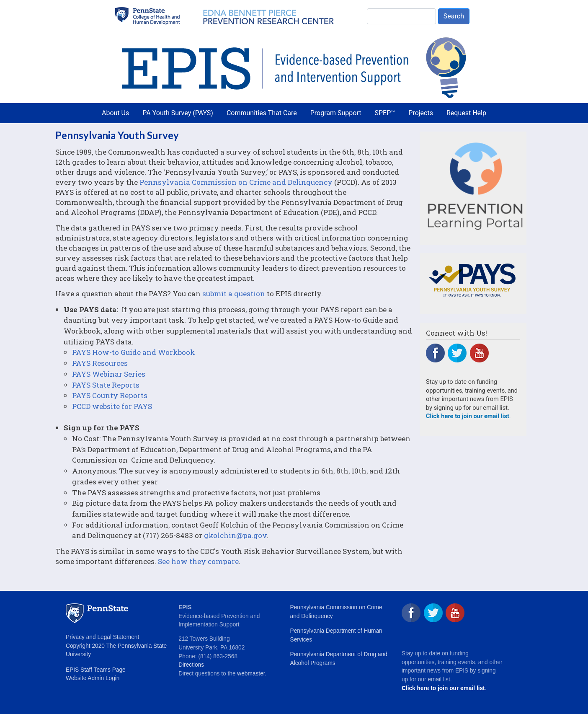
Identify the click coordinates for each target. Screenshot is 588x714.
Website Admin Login (93, 678)
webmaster (251, 674)
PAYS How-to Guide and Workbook (134, 352)
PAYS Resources (100, 363)
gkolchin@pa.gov (235, 535)
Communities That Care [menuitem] (262, 113)
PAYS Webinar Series (109, 374)
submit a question (234, 294)
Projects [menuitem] (421, 113)
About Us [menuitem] (115, 113)
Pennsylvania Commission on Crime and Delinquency (236, 182)
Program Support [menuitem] (336, 113)
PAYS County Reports (110, 395)
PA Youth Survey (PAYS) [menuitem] (178, 113)
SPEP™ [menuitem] (385, 113)
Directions (191, 665)
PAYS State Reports (106, 385)
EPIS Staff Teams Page (96, 670)
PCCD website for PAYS (112, 406)
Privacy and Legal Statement (102, 637)
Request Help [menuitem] (466, 113)
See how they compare (198, 561)
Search (454, 16)
